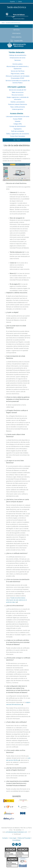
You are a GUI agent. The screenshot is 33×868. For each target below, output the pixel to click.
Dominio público (18, 64)
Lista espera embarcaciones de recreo (18, 116)
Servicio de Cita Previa (18, 71)
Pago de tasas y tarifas (18, 74)
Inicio (3, 23)
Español (12, 2)
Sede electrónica (16, 7)
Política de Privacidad (24, 838)
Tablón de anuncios (18, 92)
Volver (17, 140)
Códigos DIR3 (18, 124)
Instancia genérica (18, 109)
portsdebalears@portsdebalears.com (16, 832)
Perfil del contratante (18, 131)
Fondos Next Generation (18, 136)
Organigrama (18, 129)
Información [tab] (16, 33)
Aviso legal (13, 838)
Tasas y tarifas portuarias (18, 107)
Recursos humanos (18, 95)
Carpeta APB (18, 41)
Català (20, 2)
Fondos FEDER (18, 119)
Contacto (5, 838)
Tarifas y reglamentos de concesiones (18, 134)
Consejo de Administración (18, 126)
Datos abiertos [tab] (16, 37)
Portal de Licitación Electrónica (18, 104)
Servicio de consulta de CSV (18, 90)
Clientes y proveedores (18, 102)
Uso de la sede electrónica (13, 23)
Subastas (18, 121)
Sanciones (18, 60)
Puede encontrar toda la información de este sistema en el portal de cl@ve (16, 600)
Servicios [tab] (16, 30)
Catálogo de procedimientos (18, 55)
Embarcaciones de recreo (18, 58)
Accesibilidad (17, 840)
